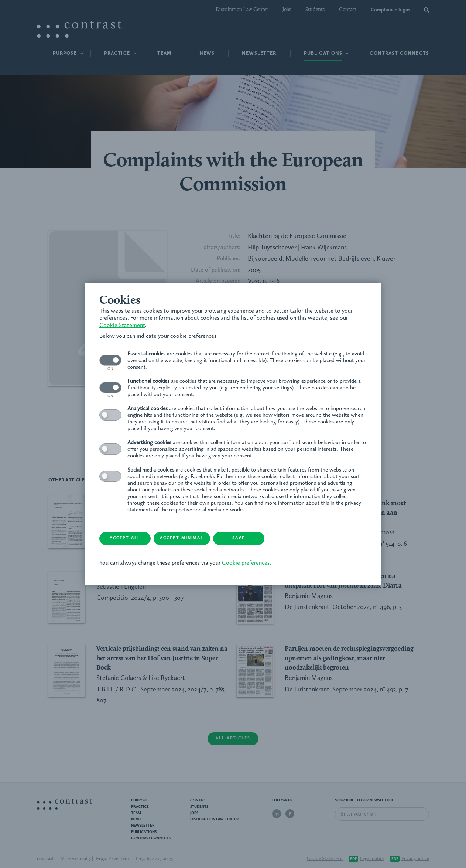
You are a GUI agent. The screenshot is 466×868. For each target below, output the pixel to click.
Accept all (128, 539)
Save (246, 539)
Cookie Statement (123, 325)
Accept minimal (187, 539)
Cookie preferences (246, 563)
